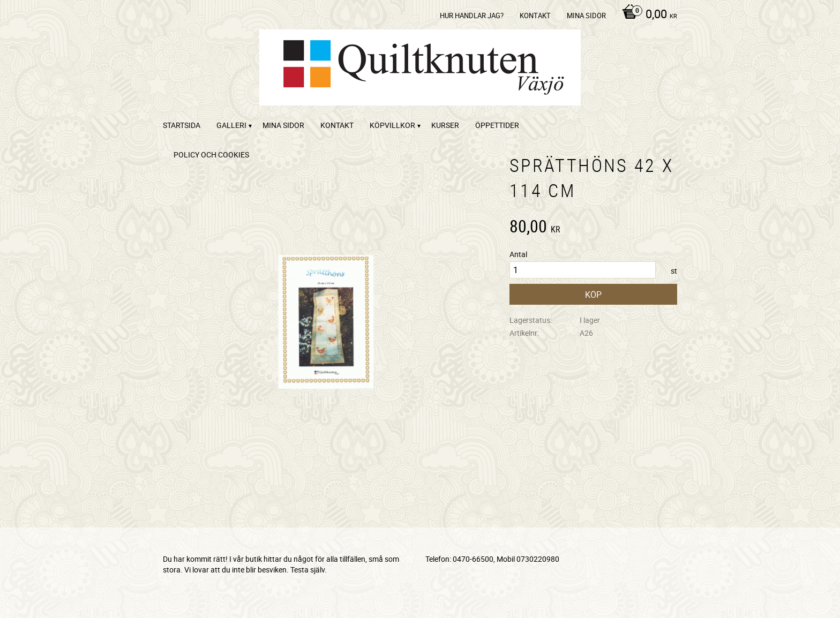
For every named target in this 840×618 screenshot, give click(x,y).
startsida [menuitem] (182, 125)
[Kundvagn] (647, 15)
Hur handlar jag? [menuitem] (472, 16)
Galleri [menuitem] (231, 125)
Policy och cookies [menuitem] (211, 154)
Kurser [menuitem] (445, 125)
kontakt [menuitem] (535, 16)
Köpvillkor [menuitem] (392, 125)
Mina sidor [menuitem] (586, 16)
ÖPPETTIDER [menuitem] (497, 125)
